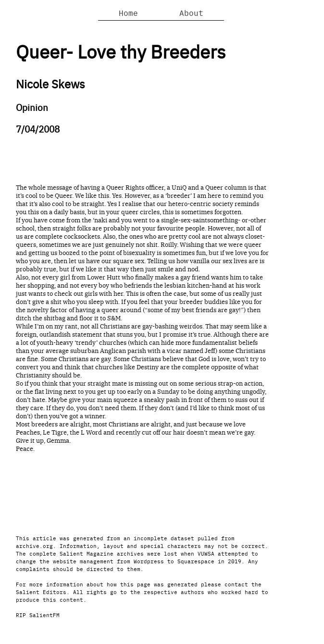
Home (128, 12)
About (191, 12)
